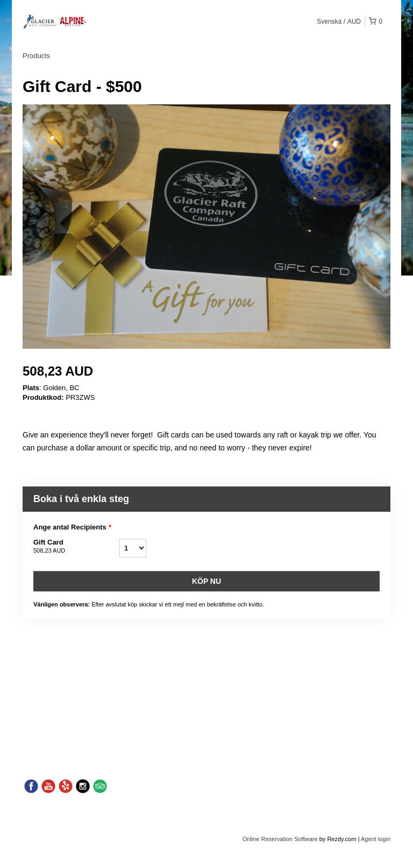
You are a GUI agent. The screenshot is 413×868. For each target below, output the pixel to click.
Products (36, 56)
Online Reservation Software (280, 839)
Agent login (376, 839)
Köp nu (206, 581)
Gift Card (76, 547)
